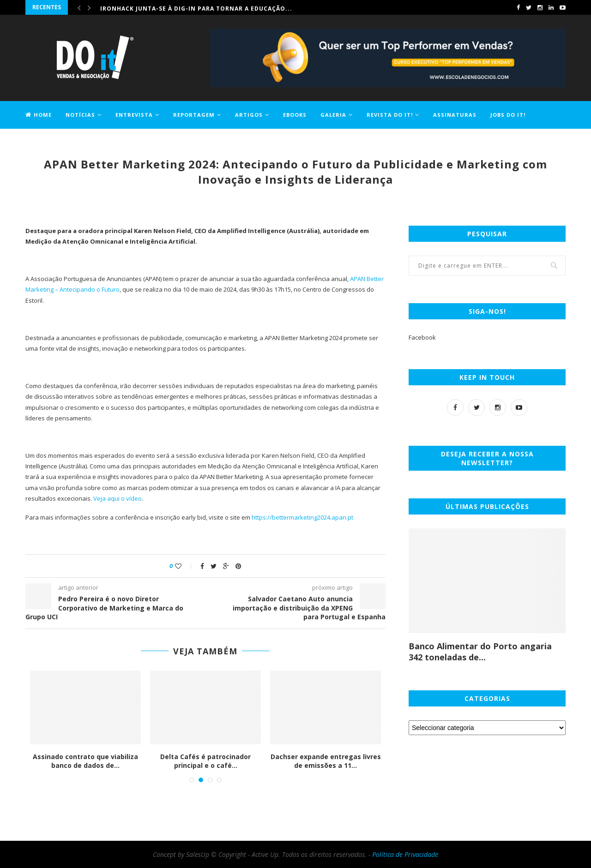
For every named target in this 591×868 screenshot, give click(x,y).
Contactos (44, 141)
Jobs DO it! (508, 115)
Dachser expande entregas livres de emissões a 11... (327, 761)
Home (39, 115)
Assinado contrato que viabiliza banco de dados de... (86, 761)
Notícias (80, 115)
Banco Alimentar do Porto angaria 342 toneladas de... (480, 652)
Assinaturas (455, 115)
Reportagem (194, 115)
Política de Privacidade (405, 854)
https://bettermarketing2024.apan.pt (302, 517)
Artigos (249, 115)
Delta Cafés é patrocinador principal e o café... (206, 761)
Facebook (422, 337)
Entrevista (134, 115)
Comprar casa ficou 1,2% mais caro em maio (178, 7)
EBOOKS (295, 115)
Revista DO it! (390, 115)
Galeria (333, 115)
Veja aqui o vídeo (118, 498)
